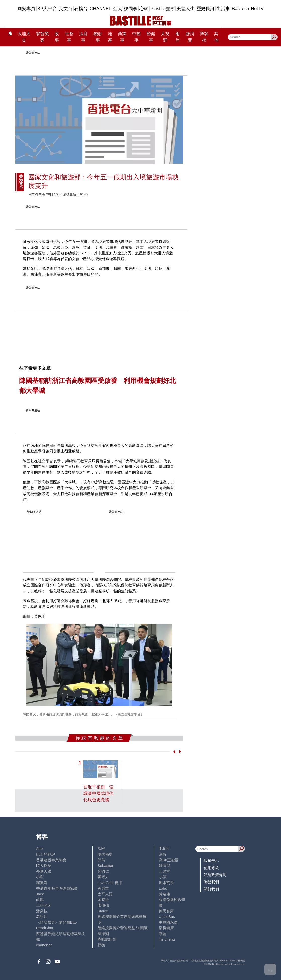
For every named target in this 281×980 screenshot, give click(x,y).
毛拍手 (165, 848)
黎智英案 (42, 37)
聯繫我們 (211, 882)
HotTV (257, 9)
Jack (40, 894)
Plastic (157, 9)
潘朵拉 (42, 911)
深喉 (101, 848)
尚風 (40, 899)
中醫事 (136, 37)
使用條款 (211, 868)
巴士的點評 (46, 854)
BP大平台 (47, 9)
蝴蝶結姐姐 (107, 939)
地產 (110, 37)
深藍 (163, 854)
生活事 (223, 9)
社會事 (69, 37)
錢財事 (98, 37)
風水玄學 (166, 883)
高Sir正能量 (169, 860)
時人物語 (44, 866)
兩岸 (178, 37)
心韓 (144, 9)
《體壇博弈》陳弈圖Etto (57, 922)
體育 (170, 9)
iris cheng (167, 939)
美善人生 (185, 9)
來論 (163, 934)
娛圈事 (131, 9)
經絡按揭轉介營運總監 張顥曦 (123, 928)
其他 (216, 37)
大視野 (165, 37)
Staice (103, 911)
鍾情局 (165, 866)
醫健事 (151, 37)
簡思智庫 (166, 911)
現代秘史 (105, 854)
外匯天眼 (44, 871)
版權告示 (211, 861)
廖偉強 (103, 905)
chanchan (44, 945)
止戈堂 (165, 871)
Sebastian (106, 866)
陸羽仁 (103, 871)
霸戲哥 (42, 883)
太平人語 (105, 894)
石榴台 (81, 9)
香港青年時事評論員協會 (57, 888)
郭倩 (101, 860)
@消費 (190, 37)
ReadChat (45, 928)
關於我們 (211, 889)
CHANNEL (100, 9)
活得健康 (166, 928)
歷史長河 (205, 9)
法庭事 (83, 37)
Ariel (40, 848)
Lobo (163, 888)
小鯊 (40, 877)
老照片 (42, 917)
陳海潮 (103, 934)
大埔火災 (24, 37)
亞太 (118, 9)
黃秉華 (103, 888)
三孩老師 (44, 905)
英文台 (66, 9)
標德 (101, 945)
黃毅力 (103, 877)
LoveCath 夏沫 (110, 883)
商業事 (122, 37)
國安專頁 (26, 9)
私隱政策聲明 (215, 875)
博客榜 (204, 37)
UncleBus (167, 917)
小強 (163, 877)
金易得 (103, 899)
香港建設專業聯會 (51, 860)
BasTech (240, 9)
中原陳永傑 (168, 922)
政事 (57, 37)
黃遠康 (165, 894)
